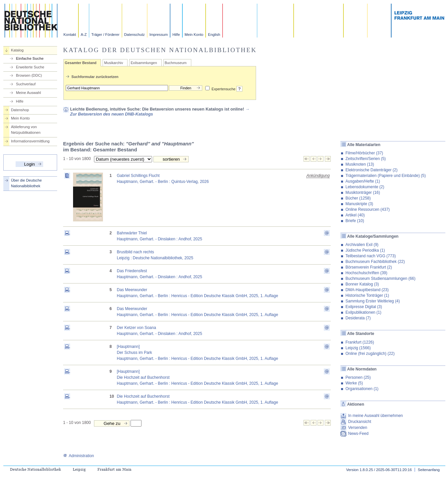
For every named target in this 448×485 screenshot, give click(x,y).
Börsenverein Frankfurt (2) (369, 267)
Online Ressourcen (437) (367, 209)
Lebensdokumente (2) (365, 187)
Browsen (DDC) (29, 75)
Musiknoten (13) (360, 164)
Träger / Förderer (105, 35)
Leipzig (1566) (358, 348)
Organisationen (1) (362, 389)
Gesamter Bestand (81, 63)
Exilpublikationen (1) (363, 312)
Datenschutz (134, 35)
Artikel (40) (355, 215)
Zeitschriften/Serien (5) (365, 159)
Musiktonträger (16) (363, 193)
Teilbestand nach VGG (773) (370, 256)
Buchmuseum (176, 63)
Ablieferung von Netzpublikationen (26, 130)
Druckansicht (359, 422)
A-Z (84, 35)
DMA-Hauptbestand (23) (367, 290)
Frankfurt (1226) (360, 342)
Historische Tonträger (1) (367, 295)
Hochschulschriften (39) (366, 273)
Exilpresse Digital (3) (364, 307)
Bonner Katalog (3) (362, 284)
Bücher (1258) (358, 198)
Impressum (159, 35)
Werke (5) (354, 383)
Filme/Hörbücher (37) (364, 153)
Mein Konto (194, 35)
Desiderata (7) (358, 318)
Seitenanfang (429, 470)
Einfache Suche (30, 58)
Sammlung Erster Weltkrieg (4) (373, 301)
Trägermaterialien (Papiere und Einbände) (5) (386, 176)
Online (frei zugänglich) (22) (370, 354)
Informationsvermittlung (30, 141)
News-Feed (358, 434)
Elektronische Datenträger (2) (371, 170)
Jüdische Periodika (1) (365, 250)
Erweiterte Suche (30, 67)
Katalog (17, 50)
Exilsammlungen (144, 63)
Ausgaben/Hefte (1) (363, 181)
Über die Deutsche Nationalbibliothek (26, 183)
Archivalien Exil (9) (362, 245)
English (214, 35)
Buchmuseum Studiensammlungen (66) (380, 279)
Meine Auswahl (28, 93)
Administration (79, 456)
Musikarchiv (113, 63)
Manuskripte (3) (359, 204)
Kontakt (70, 35)
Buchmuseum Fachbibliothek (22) (375, 262)
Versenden (358, 428)
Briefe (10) (355, 221)
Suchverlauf (26, 84)
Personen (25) (358, 377)
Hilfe (176, 35)
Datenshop (20, 110)
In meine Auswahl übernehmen (375, 416)
